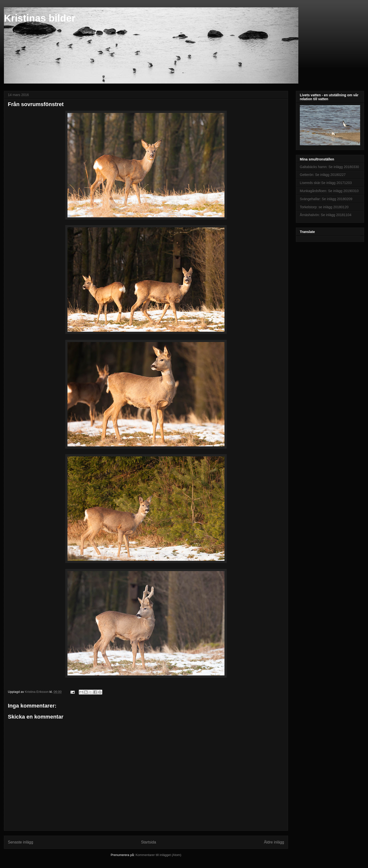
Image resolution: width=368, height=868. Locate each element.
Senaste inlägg (20, 842)
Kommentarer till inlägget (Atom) (158, 855)
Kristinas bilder (40, 18)
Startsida (149, 842)
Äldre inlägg (274, 842)
